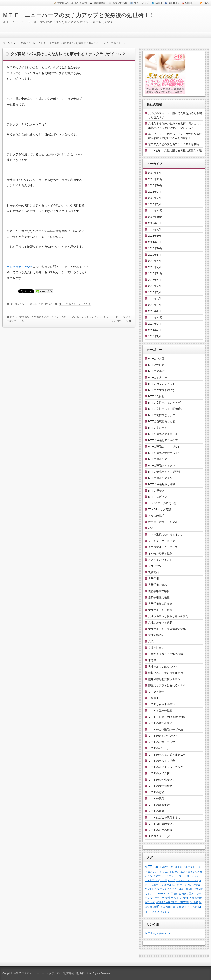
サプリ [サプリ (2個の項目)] (180, 876)
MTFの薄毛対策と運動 (162, 484)
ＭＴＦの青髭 (156, 811)
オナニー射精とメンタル (163, 522)
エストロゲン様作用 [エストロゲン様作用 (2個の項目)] (191, 872)
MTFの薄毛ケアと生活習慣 (164, 472)
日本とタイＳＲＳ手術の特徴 (166, 654)
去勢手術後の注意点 (160, 604)
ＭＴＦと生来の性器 (160, 711)
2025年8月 (155, 192)
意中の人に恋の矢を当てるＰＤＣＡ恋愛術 (174, 144)
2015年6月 (155, 292)
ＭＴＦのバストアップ (162, 742)
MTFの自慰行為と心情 (162, 421)
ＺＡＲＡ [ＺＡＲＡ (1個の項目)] (165, 912)
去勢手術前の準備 (159, 591)
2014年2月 (155, 336)
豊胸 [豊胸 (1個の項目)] (163, 907)
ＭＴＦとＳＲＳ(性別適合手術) (166, 717)
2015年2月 (155, 305)
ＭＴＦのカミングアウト (163, 736)
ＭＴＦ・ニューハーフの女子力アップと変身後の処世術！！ (79, 15)
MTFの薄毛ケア (158, 459)
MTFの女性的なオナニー (163, 415)
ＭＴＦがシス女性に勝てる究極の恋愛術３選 (175, 151)
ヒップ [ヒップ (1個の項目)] (171, 880)
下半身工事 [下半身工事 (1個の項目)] (183, 889)
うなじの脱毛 (156, 516)
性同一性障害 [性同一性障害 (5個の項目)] (180, 902)
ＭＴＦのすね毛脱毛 (160, 723)
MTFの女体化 (156, 396)
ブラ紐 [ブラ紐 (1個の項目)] (162, 885)
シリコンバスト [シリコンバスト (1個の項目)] (193, 876)
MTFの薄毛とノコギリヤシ (164, 447)
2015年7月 (155, 286)
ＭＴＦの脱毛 (156, 799)
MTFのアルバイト (159, 371)
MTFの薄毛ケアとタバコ (163, 465)
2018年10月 (155, 248)
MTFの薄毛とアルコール (163, 434)
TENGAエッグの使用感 (162, 503)
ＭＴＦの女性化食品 (160, 786)
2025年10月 (155, 185)
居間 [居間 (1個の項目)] (153, 902)
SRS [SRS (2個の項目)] (155, 867)
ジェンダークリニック (162, 541)
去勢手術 (154, 579)
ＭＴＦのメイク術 (159, 773)
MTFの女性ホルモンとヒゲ (164, 403)
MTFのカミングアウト (162, 384)
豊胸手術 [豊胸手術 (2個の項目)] (171, 907)
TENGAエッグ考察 (159, 509)
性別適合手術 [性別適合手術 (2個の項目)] (163, 902)
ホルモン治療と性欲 (160, 553)
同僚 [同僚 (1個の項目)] (184, 894)
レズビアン (155, 566)
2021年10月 (155, 236)
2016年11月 (155, 273)
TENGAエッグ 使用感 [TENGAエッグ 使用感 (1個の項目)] (170, 867)
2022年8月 (155, 223)
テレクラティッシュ (20, 267)
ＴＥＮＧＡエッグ (159, 836)
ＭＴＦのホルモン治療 (162, 761)
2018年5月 (155, 255)
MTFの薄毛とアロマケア (163, 440)
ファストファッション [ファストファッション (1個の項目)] (187, 880)
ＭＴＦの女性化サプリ (162, 780)
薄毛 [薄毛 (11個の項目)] (156, 907)
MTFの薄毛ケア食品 (160, 478)
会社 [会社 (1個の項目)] (191, 889)
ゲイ (151, 528)
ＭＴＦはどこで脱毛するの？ (166, 817)
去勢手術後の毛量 (159, 597)
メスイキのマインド (160, 560)
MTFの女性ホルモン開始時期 (166, 409)
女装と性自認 (156, 648)
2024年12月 (155, 211)
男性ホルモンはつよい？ (163, 667)
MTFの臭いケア (158, 428)
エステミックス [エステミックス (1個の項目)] (156, 872)
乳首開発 (154, 572)
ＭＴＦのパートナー (160, 748)
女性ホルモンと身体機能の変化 (167, 629)
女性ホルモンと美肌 (160, 623)
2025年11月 (155, 179)
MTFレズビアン (158, 497)
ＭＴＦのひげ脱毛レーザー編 (166, 729)
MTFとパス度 (156, 359)
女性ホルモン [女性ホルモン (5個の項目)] (173, 898)
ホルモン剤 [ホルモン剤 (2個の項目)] (173, 885)
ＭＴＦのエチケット (158, 933)
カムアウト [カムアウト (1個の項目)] (170, 876)
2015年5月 (155, 299)
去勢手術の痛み (158, 585)
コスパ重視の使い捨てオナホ (166, 535)
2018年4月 (155, 261)
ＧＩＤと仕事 (156, 692)
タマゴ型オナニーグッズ (163, 547)
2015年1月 (155, 311)
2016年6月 (155, 280)
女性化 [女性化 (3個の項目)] (187, 898)
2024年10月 (155, 217)
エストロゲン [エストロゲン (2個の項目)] (172, 872)
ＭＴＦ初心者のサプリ (162, 824)
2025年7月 (155, 198)
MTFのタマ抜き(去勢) (161, 390)
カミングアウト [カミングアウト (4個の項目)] (154, 876)
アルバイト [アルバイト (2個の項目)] (189, 867)
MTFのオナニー (158, 377)
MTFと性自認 (156, 365)
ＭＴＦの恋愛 (156, 792)
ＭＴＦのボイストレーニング (75, 304)
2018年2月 (155, 267)
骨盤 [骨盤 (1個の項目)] (179, 907)
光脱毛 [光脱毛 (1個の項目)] (177, 894)
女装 (151, 641)
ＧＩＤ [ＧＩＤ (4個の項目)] (186, 907)
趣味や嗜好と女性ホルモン (164, 679)
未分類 (152, 660)
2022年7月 (155, 229)
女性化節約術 (156, 635)
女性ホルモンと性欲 (160, 610)
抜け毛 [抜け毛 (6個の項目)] (194, 902)
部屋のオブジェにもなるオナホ (167, 685)
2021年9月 (155, 242)
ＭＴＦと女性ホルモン (162, 704)
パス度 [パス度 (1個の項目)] (164, 880)
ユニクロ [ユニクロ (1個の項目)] (172, 889)
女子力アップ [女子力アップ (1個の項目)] (157, 898)
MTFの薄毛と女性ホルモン (164, 453)
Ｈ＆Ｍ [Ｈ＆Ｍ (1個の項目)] (194, 907)
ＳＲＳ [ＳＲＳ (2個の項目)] (156, 912)
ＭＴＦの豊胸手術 (159, 805)
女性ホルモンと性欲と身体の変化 (168, 616)
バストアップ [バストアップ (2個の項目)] (152, 880)
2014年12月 (155, 317)
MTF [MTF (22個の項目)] (148, 867)
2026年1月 (155, 173)
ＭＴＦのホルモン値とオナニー (167, 755)
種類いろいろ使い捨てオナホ (166, 673)
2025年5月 (155, 204)
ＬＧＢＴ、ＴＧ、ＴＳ (162, 698)
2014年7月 (155, 330)
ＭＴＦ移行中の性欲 (160, 830)
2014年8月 (155, 324)
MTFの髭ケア (156, 491)
